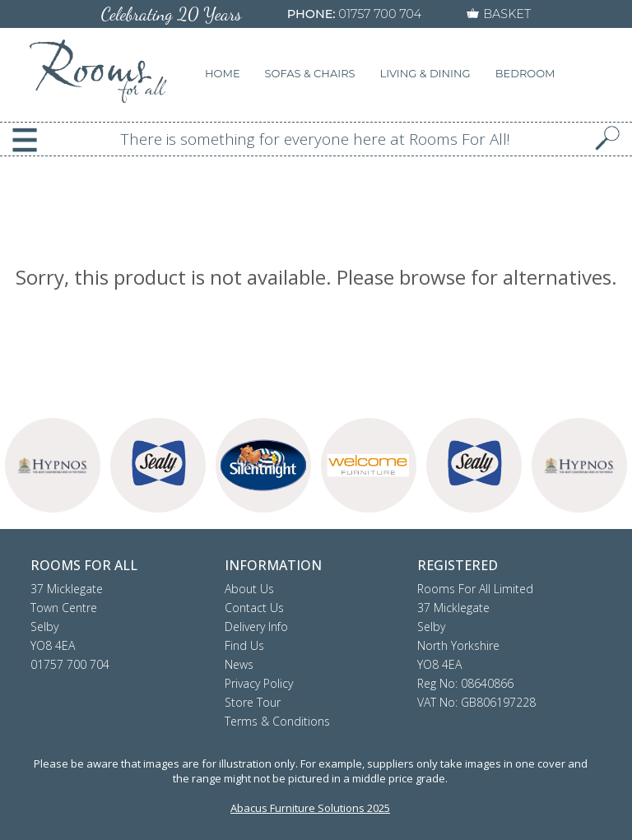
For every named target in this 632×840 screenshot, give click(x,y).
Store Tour (253, 702)
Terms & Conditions (277, 721)
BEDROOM (525, 73)
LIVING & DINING (425, 73)
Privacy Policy (259, 683)
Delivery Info (256, 627)
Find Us (244, 645)
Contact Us (254, 608)
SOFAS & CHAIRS (310, 73)
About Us (249, 589)
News (239, 664)
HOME (223, 73)
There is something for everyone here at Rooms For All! (316, 139)
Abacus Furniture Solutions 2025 (310, 808)
